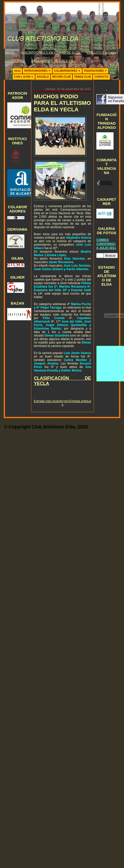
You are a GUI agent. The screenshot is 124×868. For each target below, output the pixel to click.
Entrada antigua (80, 401)
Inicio (17, 71)
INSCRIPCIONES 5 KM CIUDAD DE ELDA (51, 53)
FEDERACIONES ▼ (95, 71)
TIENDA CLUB (83, 77)
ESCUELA (43, 77)
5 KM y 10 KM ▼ (24, 77)
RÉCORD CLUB (62, 77)
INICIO (9, 53)
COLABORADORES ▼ (67, 71)
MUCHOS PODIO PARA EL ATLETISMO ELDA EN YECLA (62, 103)
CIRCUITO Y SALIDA (101, 53)
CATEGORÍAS (15, 61)
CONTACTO (101, 77)
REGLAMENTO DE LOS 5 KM (52, 61)
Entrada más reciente (48, 401)
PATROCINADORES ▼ (37, 71)
